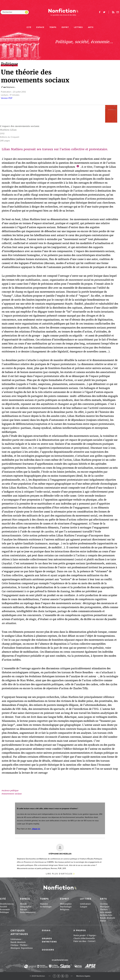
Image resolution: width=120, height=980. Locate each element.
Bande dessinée (108, 918)
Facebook (54, 976)
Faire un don (80, 941)
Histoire (44, 904)
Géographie (26, 907)
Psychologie (66, 907)
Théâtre (104, 910)
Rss (113, 12)
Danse (103, 921)
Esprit (65, 27)
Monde (23, 904)
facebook (100, 12)
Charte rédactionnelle (84, 938)
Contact (92, 941)
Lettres (78, 27)
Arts (91, 27)
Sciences (9, 904)
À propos (80, 930)
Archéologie (46, 907)
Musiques (105, 907)
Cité (29, 27)
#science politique (10, 791)
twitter (104, 12)
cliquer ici (36, 829)
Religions (65, 910)
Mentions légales (83, 976)
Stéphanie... (11, 87)
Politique (4, 912)
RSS (63, 976)
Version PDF (7, 98)
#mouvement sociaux (11, 794)
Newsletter (118, 12)
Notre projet (79, 935)
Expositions (27, 948)
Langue (84, 907)
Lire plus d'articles (59, 874)
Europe (23, 910)
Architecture (106, 915)
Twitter (59, 976)
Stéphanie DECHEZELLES (60, 854)
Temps (53, 27)
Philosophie (66, 904)
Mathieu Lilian (8, 130)
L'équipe (91, 935)
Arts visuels (106, 912)
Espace (40, 27)
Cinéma (104, 904)
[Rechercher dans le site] (15, 12)
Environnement (28, 912)
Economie (5, 910)
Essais (46, 930)
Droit (3, 904)
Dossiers (48, 950)
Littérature (85, 904)
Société (4, 907)
